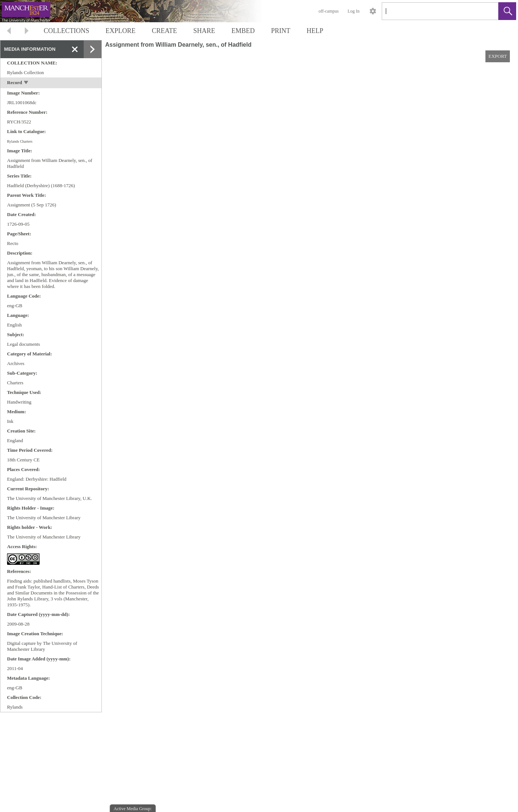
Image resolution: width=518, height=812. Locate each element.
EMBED (243, 31)
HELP (315, 31)
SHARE (204, 31)
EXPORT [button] (498, 56)
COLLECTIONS (66, 31)
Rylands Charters (20, 141)
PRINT (281, 31)
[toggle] (26, 83)
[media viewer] (310, 440)
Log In (354, 11)
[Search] (431, 11)
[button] (507, 11)
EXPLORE (121, 31)
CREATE (164, 31)
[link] (487, 11)
